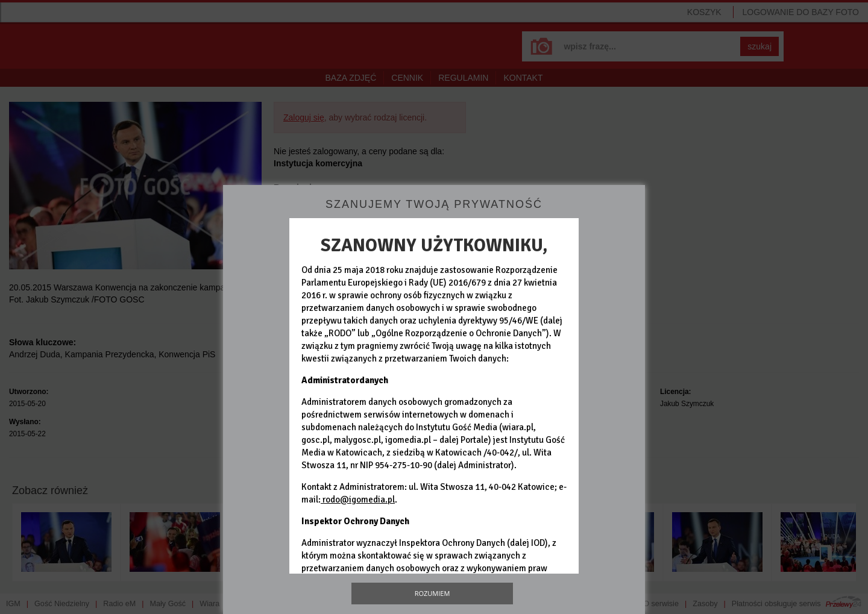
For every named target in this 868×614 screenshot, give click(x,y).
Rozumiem (432, 593)
